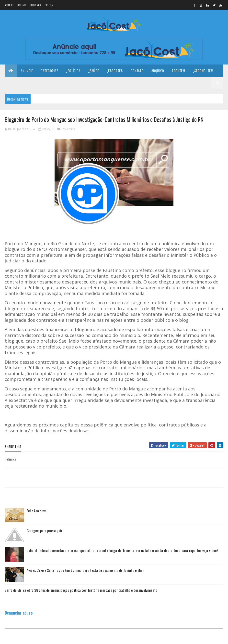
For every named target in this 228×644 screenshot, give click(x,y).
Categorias (49, 71)
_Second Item (203, 71)
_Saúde (94, 71)
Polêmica (69, 129)
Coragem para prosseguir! (45, 530)
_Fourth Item (44, 83)
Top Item (49, 5)
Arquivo (158, 71)
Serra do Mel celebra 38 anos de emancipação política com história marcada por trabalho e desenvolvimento (81, 590)
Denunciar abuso (19, 613)
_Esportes (115, 71)
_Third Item (17, 83)
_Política (73, 71)
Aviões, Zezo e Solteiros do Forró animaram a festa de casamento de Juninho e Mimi (85, 570)
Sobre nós (35, 5)
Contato (22, 5)
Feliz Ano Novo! (37, 511)
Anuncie (9, 5)
